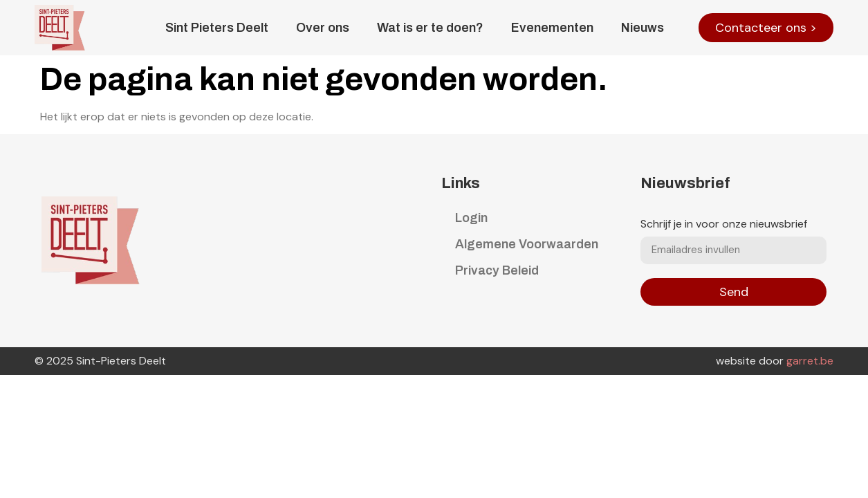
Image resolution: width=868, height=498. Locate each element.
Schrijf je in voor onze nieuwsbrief (724, 225)
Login (471, 218)
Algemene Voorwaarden (527, 244)
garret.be (810, 361)
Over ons (323, 28)
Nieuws (643, 28)
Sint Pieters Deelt (217, 28)
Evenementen (552, 28)
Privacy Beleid (497, 270)
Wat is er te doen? (430, 28)
